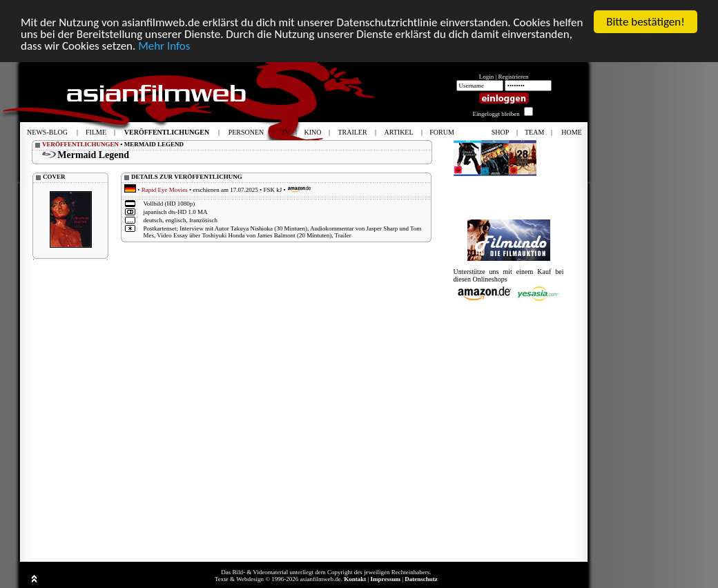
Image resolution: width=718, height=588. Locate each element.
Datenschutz (421, 579)
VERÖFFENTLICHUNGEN (80, 144)
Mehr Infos (164, 46)
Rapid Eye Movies (165, 190)
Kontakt (355, 579)
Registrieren (514, 77)
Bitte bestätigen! (646, 22)
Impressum (386, 579)
